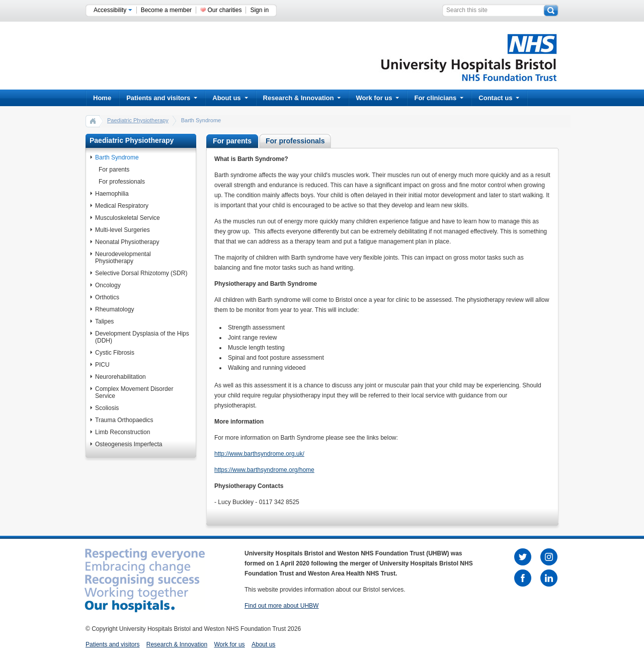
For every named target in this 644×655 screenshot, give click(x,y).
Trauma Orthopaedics (124, 420)
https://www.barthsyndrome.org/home (264, 470)
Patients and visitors (162, 98)
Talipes (104, 321)
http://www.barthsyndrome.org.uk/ (259, 454)
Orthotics (107, 297)
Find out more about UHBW (281, 606)
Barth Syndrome (117, 157)
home (93, 121)
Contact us (499, 98)
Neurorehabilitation (120, 377)
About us (230, 98)
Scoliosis (107, 408)
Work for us (377, 98)
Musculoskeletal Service (128, 218)
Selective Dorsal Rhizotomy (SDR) (141, 273)
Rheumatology (114, 309)
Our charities (224, 10)
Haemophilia (112, 194)
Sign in (259, 10)
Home (102, 98)
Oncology (108, 285)
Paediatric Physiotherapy (138, 120)
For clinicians (439, 98)
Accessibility (113, 10)
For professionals (122, 182)
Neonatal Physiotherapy (127, 242)
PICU (102, 365)
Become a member (166, 10)
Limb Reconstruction (123, 432)
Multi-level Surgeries (123, 230)
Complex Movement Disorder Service (134, 392)
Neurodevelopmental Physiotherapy (123, 258)
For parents (114, 170)
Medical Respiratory (122, 206)
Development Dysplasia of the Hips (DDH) (142, 337)
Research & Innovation (302, 98)
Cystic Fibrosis (115, 353)
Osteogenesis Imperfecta (129, 444)
